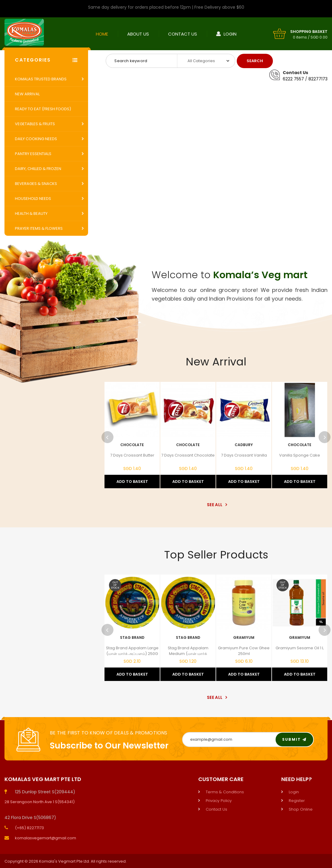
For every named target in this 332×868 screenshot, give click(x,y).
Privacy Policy (219, 801)
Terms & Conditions (225, 792)
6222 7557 (293, 79)
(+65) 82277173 (29, 828)
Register (297, 801)
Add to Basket (132, 482)
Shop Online (301, 809)
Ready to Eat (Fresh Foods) (43, 109)
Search (255, 61)
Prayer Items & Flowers (39, 228)
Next (325, 437)
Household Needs (33, 199)
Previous (107, 437)
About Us (138, 34)
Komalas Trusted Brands (41, 79)
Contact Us (183, 34)
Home (102, 34)
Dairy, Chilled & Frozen (38, 169)
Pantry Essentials (33, 154)
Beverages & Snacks (36, 184)
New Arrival (27, 94)
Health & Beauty (31, 213)
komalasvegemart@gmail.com (46, 838)
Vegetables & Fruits (35, 124)
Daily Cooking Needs (36, 139)
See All (216, 505)
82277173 (318, 79)
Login (230, 34)
